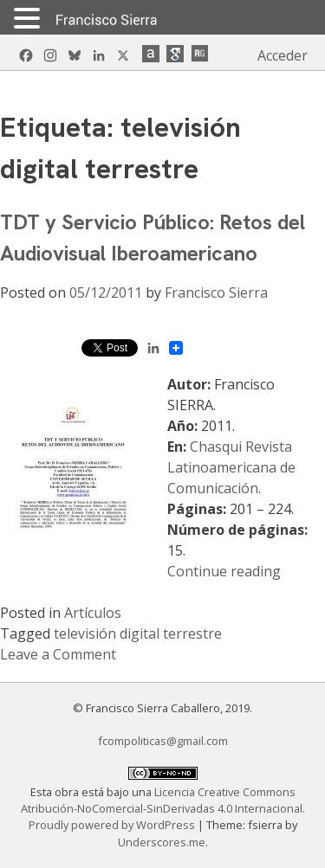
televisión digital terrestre (138, 633)
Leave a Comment (58, 654)
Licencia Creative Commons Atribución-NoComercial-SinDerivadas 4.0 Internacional (162, 800)
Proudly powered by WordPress (113, 825)
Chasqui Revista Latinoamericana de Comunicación (231, 467)
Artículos (93, 613)
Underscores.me (162, 842)
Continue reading (224, 571)
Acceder (283, 55)
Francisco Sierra (216, 293)
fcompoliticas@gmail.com (163, 741)
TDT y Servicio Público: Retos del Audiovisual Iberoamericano (153, 238)
